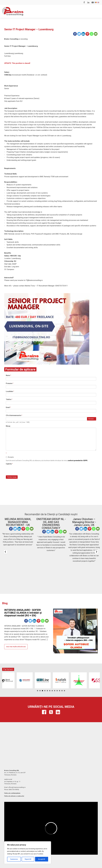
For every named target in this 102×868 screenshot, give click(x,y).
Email (8, 407)
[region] (28, 853)
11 (62, 691)
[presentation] (22, 470)
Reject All (28, 859)
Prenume (10, 383)
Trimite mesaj (12, 477)
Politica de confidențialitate (12, 793)
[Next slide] (96, 552)
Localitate (10, 391)
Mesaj (8, 426)
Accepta (10, 457)
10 (60, 691)
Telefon (9, 399)
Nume (8, 375)
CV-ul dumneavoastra (14, 415)
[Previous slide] (6, 552)
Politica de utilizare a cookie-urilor (14, 796)
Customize (14, 859)
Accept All (42, 859)
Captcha (9, 464)
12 (64, 691)
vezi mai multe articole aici (16, 647)
